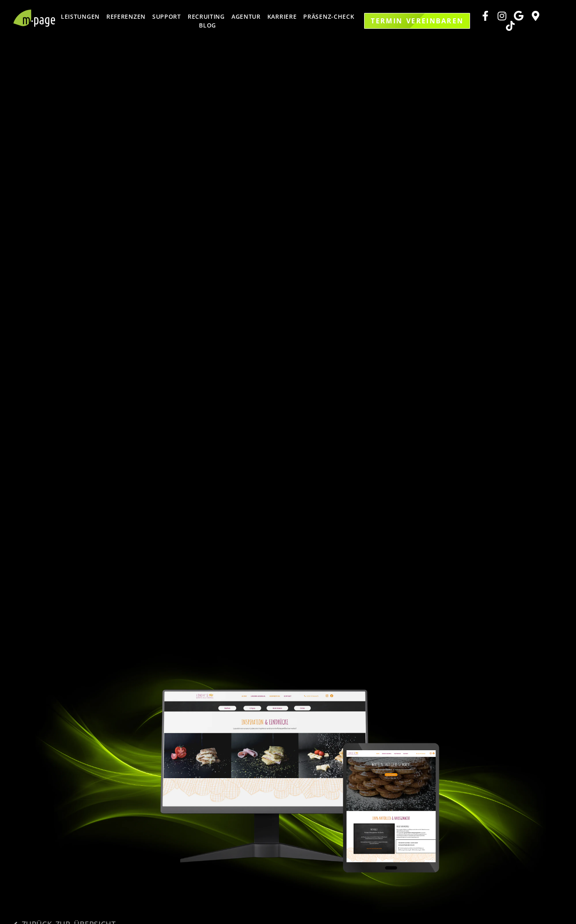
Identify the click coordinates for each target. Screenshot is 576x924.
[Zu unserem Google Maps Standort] (537, 16)
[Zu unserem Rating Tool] (520, 16)
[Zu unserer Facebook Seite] (487, 16)
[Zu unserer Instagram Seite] (503, 16)
